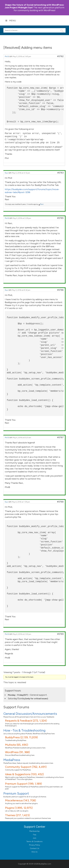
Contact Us (35, 848)
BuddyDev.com (45, 864)
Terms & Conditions (34, 842)
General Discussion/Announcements (30, 714)
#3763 (60, 173)
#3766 (60, 290)
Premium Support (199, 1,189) (23, 784)
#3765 (60, 218)
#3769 (60, 634)
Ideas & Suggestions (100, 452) (24, 774)
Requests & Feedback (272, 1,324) (26, 721)
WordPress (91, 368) (17, 752)
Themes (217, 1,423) (17, 815)
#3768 (60, 502)
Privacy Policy (35, 845)
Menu (11, 21)
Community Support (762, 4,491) (26, 767)
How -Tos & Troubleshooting (24, 730)
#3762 (60, 56)
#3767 (60, 437)
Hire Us (34, 852)
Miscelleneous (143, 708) (21, 800)
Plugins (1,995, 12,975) (19, 808)
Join (34, 838)
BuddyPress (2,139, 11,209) (21, 737)
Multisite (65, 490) (17, 745)
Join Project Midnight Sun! (34, 6)
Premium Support (16, 793)
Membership (34, 831)
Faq (35, 835)
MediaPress (12, 760)
